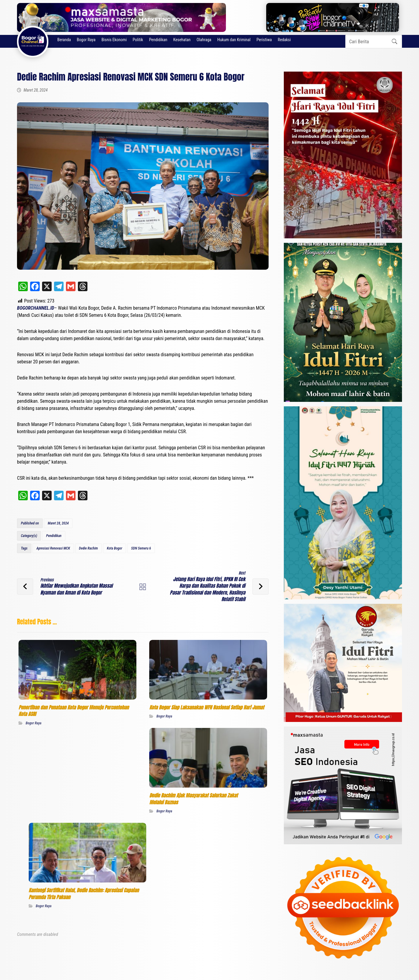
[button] (395, 41)
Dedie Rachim (88, 548)
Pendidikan (54, 536)
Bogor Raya (34, 722)
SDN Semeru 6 (141, 548)
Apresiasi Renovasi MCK (53, 548)
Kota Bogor (114, 548)
